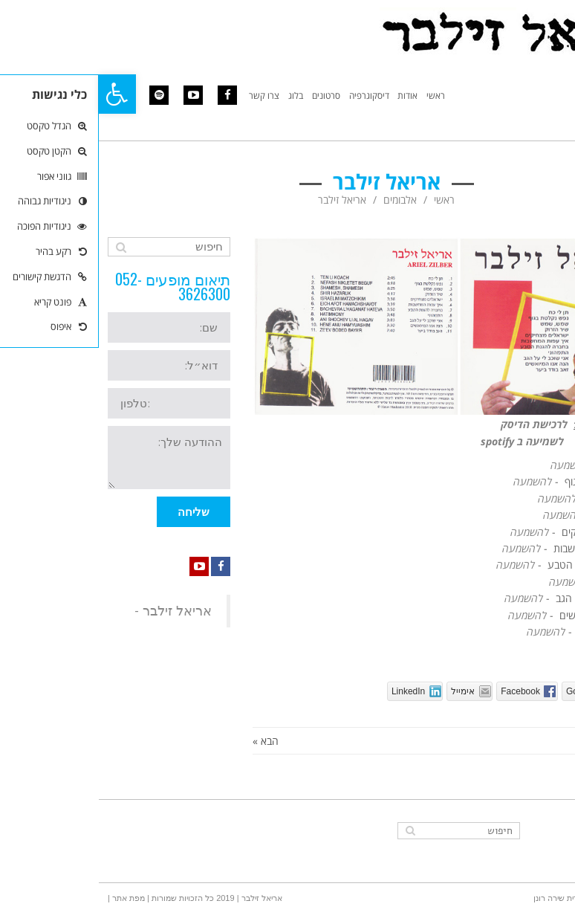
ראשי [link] (345, 200)
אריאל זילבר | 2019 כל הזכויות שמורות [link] (117, 898)
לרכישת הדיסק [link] (435, 424)
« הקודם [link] (549, 741)
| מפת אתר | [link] (30, 898)
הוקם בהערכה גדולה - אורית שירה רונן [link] (500, 898)
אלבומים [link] (301, 200)
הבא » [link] (167, 741)
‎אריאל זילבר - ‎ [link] (72, 611)
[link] (19, 94)
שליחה (95, 512)
